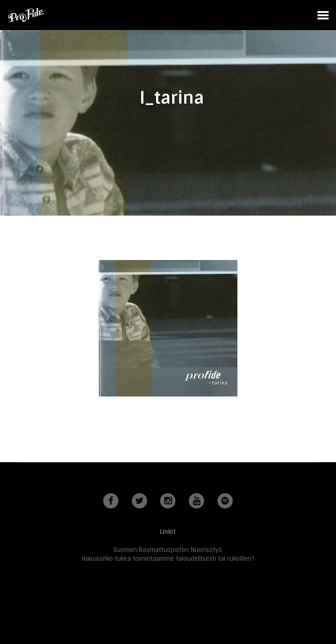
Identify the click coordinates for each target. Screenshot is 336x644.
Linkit (168, 532)
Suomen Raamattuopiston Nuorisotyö (168, 550)
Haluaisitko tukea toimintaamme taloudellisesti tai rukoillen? (168, 559)
